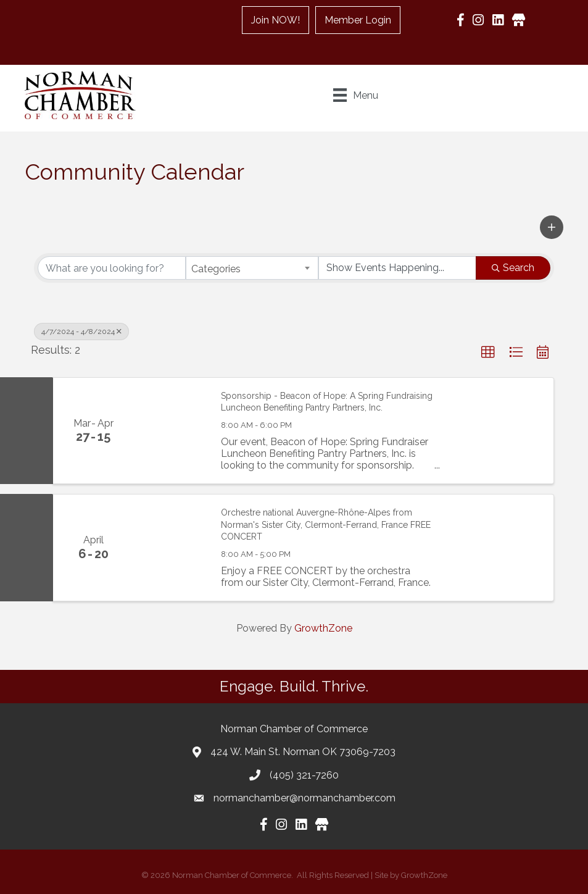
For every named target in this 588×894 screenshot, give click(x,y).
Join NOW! (275, 20)
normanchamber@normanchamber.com (304, 798)
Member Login (358, 20)
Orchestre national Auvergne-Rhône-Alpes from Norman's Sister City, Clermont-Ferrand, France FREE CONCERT (326, 524)
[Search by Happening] (397, 268)
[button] (552, 227)
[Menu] (356, 95)
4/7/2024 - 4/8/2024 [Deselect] (81, 332)
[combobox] (252, 268)
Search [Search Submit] (513, 268)
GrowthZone (323, 628)
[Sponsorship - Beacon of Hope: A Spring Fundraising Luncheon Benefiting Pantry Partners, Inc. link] (171, 431)
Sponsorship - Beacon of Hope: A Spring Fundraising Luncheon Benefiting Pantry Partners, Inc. (327, 402)
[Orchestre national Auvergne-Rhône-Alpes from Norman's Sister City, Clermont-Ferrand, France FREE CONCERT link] (171, 548)
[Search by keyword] (112, 268)
